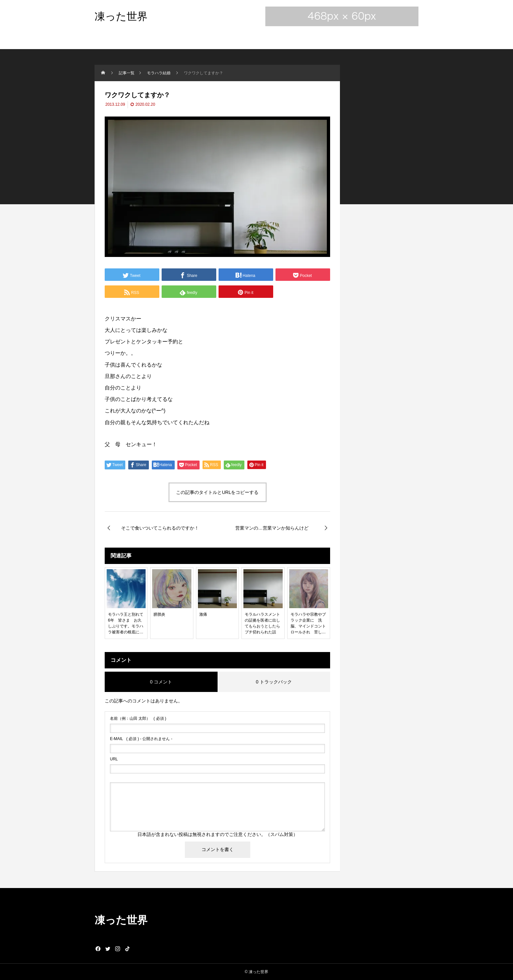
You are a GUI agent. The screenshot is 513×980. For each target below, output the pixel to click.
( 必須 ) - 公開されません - (141, 739)
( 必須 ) (138, 718)
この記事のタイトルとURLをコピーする (217, 492)
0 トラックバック (274, 682)
